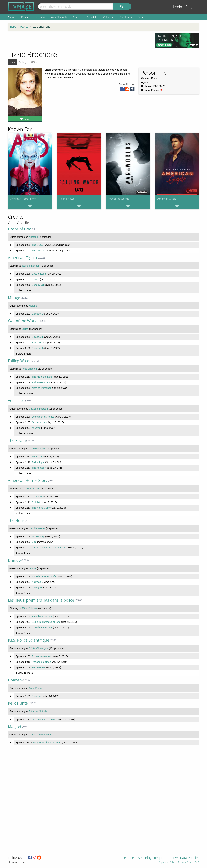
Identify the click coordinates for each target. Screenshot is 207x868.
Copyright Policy (167, 863)
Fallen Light (38, 462)
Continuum (38, 497)
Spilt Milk (37, 502)
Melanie (33, 306)
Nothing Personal (41, 388)
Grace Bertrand (30, 489)
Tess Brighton (29, 369)
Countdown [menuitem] (126, 17)
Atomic (35, 279)
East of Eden (39, 274)
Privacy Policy (185, 863)
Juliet (25, 329)
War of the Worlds (119, 199)
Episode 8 (37, 337)
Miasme (36, 428)
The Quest (37, 245)
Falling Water (67, 199)
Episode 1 (37, 314)
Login (178, 7)
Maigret (15, 726)
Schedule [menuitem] (92, 17)
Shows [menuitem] (12, 17)
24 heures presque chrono (46, 622)
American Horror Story (23, 199)
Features (129, 858)
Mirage (14, 298)
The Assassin (39, 468)
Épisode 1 (37, 696)
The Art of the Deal (42, 377)
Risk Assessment (41, 382)
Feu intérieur (39, 667)
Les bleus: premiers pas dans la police (41, 600)
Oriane (32, 568)
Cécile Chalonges (38, 648)
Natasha (33, 237)
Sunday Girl (38, 285)
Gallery (23, 62)
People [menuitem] (25, 17)
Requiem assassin (42, 656)
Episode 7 (37, 342)
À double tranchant (42, 616)
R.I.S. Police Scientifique (29, 640)
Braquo (14, 560)
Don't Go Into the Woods (45, 719)
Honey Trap (38, 536)
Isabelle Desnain (31, 266)
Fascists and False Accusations (49, 547)
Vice (34, 542)
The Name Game (41, 508)
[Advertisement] (79, 41)
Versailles (16, 401)
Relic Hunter (19, 703)
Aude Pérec (35, 688)
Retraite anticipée (41, 662)
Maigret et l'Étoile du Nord (47, 742)
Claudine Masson (38, 409)
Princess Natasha (38, 711)
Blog (148, 858)
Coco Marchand (37, 449)
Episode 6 (37, 348)
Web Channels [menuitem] (59, 17)
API (140, 858)
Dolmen (15, 680)
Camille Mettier (37, 528)
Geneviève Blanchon (40, 734)
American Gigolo (167, 199)
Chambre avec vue (42, 627)
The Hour (16, 520)
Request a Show (166, 858)
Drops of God (20, 229)
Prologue (37, 587)
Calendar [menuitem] (108, 17)
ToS (197, 863)
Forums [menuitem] (142, 17)
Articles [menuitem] (77, 17)
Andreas (36, 582)
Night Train (38, 457)
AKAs (34, 62)
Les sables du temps (43, 417)
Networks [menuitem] (40, 17)
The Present (38, 250)
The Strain (17, 441)
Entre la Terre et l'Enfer (44, 576)
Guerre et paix (40, 422)
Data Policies (190, 858)
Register (192, 7)
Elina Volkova (29, 608)
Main (12, 62)
